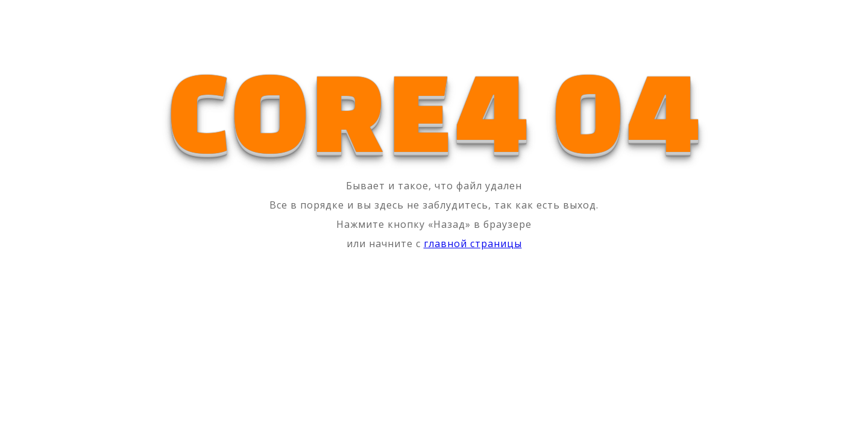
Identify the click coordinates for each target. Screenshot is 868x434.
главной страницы (473, 244)
